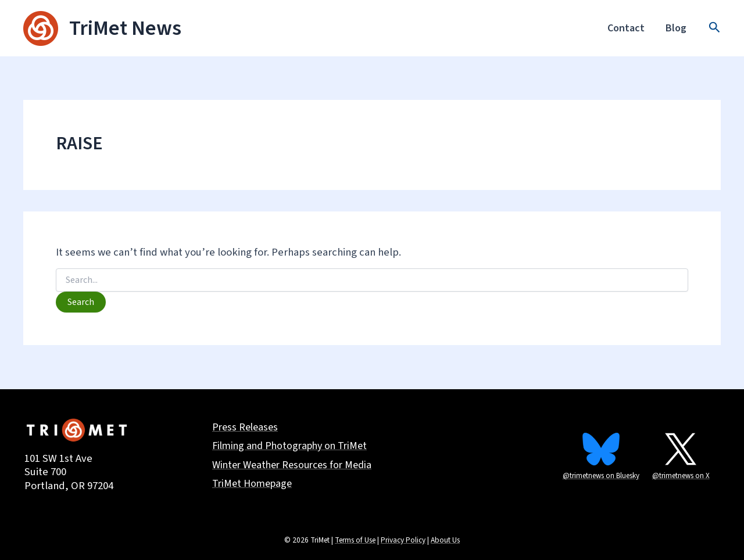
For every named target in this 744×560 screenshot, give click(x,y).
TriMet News (125, 28)
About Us (445, 540)
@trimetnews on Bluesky (601, 476)
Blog (676, 28)
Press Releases (245, 428)
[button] (715, 28)
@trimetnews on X (681, 476)
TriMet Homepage (252, 484)
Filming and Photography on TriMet (289, 446)
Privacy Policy (403, 540)
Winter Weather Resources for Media (292, 466)
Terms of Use (355, 540)
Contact (626, 28)
